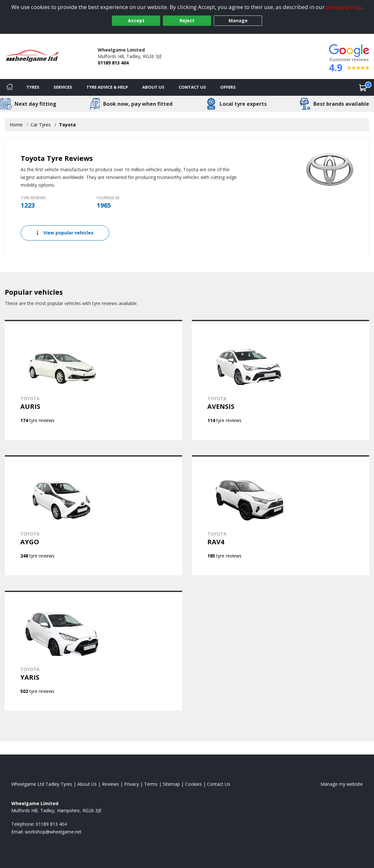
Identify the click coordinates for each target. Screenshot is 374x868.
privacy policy (344, 7)
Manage (238, 20)
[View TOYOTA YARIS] (93, 651)
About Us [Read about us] (87, 784)
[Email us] (53, 832)
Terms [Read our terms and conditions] (151, 784)
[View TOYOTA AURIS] (93, 380)
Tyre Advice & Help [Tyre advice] (107, 87)
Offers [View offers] (228, 87)
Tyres (33, 87)
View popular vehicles (65, 233)
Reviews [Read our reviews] (110, 784)
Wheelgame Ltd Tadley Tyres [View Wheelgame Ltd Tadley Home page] (42, 784)
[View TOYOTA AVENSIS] (280, 380)
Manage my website (342, 784)
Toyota (67, 125)
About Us (153, 87)
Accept (136, 20)
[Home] (10, 87)
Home (16, 125)
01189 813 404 (113, 63)
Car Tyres (41, 125)
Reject (187, 20)
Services (63, 87)
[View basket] (363, 87)
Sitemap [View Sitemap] (171, 784)
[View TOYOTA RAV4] (280, 515)
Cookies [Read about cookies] (193, 784)
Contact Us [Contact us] (192, 87)
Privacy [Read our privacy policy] (132, 784)
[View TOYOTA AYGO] (93, 515)
